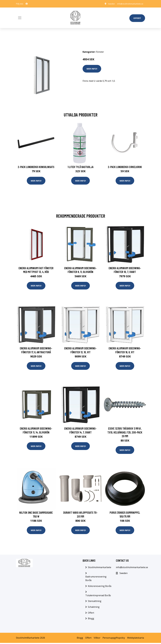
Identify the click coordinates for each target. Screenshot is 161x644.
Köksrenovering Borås (100, 587)
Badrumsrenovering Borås (96, 580)
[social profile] (27, 4)
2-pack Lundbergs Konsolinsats (36, 167)
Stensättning (95, 602)
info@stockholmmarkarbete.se (129, 4)
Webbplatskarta (136, 639)
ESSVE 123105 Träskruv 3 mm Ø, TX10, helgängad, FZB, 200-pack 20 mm (125, 433)
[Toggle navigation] (20, 18)
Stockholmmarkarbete (100, 568)
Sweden (109, 4)
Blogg (91, 619)
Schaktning (94, 608)
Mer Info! (92, 69)
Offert (137, 18)
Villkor (97, 639)
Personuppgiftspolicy (114, 639)
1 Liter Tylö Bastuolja (80, 167)
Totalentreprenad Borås (98, 596)
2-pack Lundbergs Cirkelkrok (125, 167)
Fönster (100, 52)
